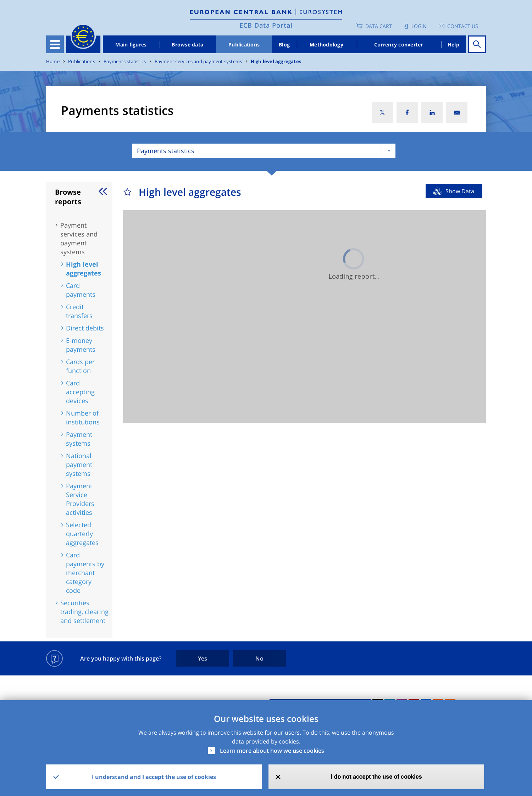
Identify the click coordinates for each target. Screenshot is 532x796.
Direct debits (85, 328)
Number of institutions (83, 418)
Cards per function (80, 366)
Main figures (131, 44)
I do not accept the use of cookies (376, 777)
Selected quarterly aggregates (82, 534)
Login (419, 26)
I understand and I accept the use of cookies (154, 777)
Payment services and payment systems (198, 62)
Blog (284, 44)
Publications (244, 44)
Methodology (326, 44)
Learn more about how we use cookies (272, 751)
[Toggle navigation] (55, 44)
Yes (203, 658)
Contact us (463, 26)
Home (53, 62)
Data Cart (379, 26)
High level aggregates (276, 62)
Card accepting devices (80, 392)
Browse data (187, 44)
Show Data (460, 191)
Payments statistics (125, 62)
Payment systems (79, 439)
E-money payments (81, 345)
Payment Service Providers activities (80, 499)
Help (453, 44)
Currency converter (399, 44)
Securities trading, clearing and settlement (84, 612)
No (259, 658)
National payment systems (79, 464)
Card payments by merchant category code (85, 573)
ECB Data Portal (266, 25)
